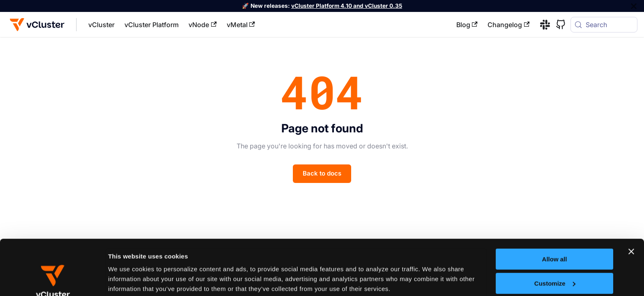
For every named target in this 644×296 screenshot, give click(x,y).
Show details (127, 279)
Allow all (555, 207)
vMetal (241, 25)
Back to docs (322, 173)
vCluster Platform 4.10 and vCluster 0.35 (347, 6)
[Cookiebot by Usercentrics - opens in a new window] (53, 280)
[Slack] (542, 25)
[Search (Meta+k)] (604, 25)
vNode (202, 25)
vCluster (101, 25)
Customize (555, 231)
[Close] (634, 6)
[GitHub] (558, 25)
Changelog (508, 25)
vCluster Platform (152, 25)
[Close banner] (631, 200)
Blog (467, 25)
